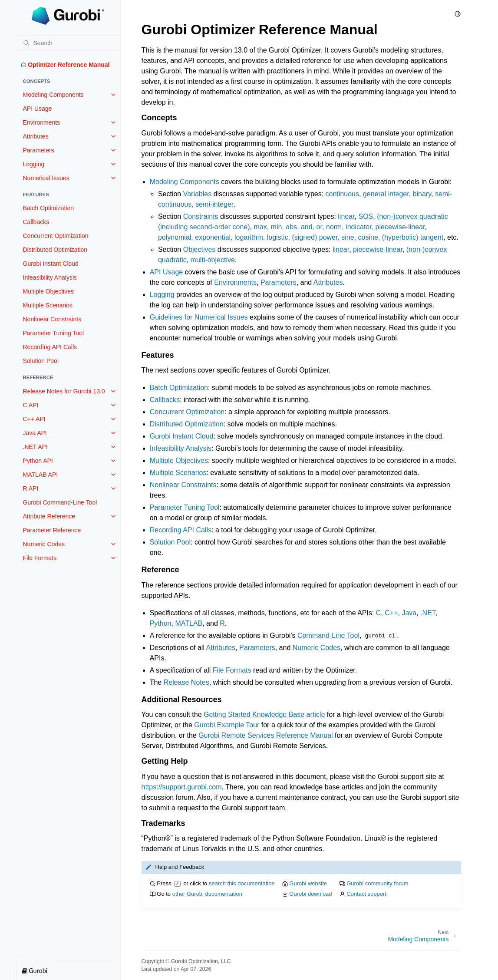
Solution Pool (41, 361)
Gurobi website (308, 883)
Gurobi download (310, 894)
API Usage (38, 109)
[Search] (68, 43)
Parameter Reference (52, 530)
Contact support (366, 894)
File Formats (40, 558)
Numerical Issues (46, 178)
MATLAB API (41, 475)
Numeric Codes (44, 544)
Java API (35, 433)
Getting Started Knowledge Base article (264, 714)
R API (31, 488)
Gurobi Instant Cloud (51, 264)
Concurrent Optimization (56, 236)
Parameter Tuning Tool (54, 333)
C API (31, 405)
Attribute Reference (49, 516)
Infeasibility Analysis (50, 277)
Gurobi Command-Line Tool (60, 502)
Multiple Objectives (49, 291)
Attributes (36, 136)
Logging (34, 164)
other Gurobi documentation (207, 894)
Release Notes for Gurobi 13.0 (64, 391)
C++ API (34, 419)
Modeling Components (53, 95)
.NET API (35, 447)
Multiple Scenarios (48, 305)
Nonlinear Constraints (52, 319)
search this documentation (242, 883)
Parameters (39, 150)
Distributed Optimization (55, 250)
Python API (38, 461)
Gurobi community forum (377, 883)
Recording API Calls (50, 347)
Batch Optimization (49, 208)
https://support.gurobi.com (182, 787)
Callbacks (36, 222)
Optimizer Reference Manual (65, 65)
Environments (42, 122)
